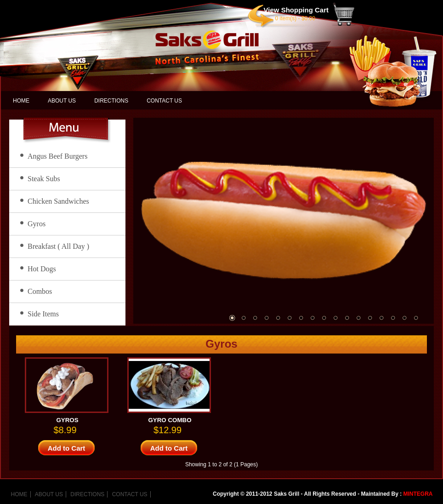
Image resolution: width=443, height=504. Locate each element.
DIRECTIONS (111, 101)
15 (393, 318)
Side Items (43, 314)
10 (335, 318)
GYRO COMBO (170, 420)
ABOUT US (62, 101)
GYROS (67, 420)
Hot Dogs (42, 269)
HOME (21, 101)
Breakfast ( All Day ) (58, 246)
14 (381, 318)
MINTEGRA (418, 494)
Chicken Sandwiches (58, 201)
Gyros (37, 224)
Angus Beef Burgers (57, 156)
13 (370, 318)
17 (416, 318)
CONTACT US (164, 101)
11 (347, 318)
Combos (40, 291)
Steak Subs (44, 179)
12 (358, 318)
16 (404, 318)
